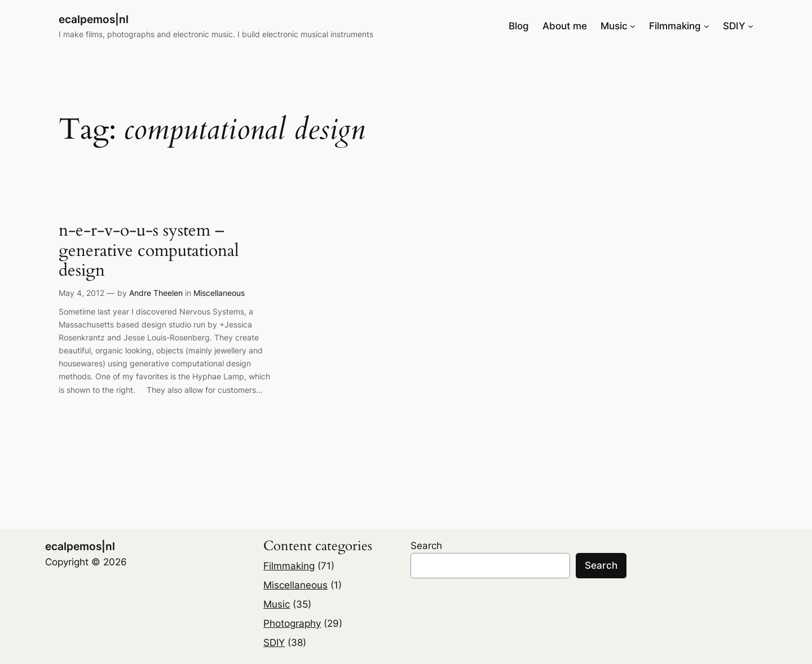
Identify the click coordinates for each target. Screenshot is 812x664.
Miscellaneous (219, 293)
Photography (292, 623)
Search (426, 546)
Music (277, 604)
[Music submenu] (633, 26)
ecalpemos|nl (94, 19)
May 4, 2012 (81, 293)
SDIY (274, 643)
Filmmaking (289, 566)
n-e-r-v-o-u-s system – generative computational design (149, 251)
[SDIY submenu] (751, 26)
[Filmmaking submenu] (707, 26)
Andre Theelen (156, 293)
